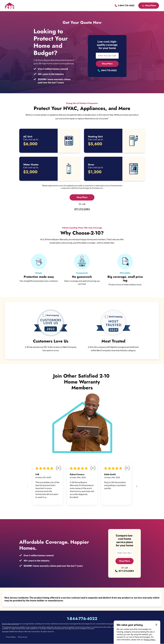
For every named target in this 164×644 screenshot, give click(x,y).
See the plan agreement (10, 624)
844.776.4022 (109, 70)
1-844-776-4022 (126, 6)
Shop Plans (151, 6)
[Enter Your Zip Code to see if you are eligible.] (107, 56)
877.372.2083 (82, 209)
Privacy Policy (150, 640)
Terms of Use (22, 637)
